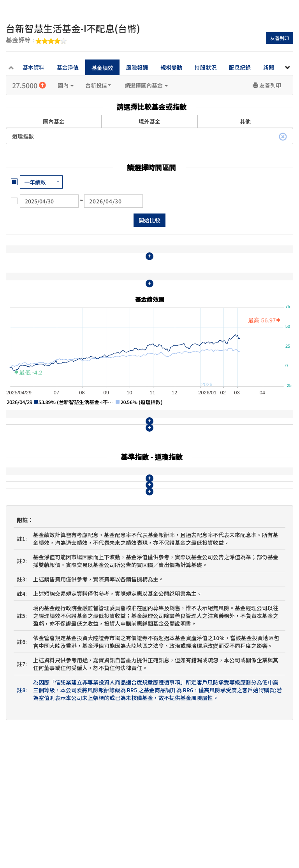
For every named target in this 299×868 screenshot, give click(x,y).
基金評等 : (36, 40)
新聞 (269, 67)
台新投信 (98, 85)
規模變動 (171, 67)
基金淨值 (68, 67)
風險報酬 (137, 67)
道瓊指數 (149, 136)
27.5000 (29, 85)
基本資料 (33, 67)
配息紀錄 (240, 67)
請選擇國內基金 (146, 85)
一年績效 (35, 182)
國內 (66, 85)
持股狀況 (206, 67)
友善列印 (280, 38)
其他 (245, 121)
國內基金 (54, 115)
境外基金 (149, 121)
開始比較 (149, 220)
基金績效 (102, 68)
